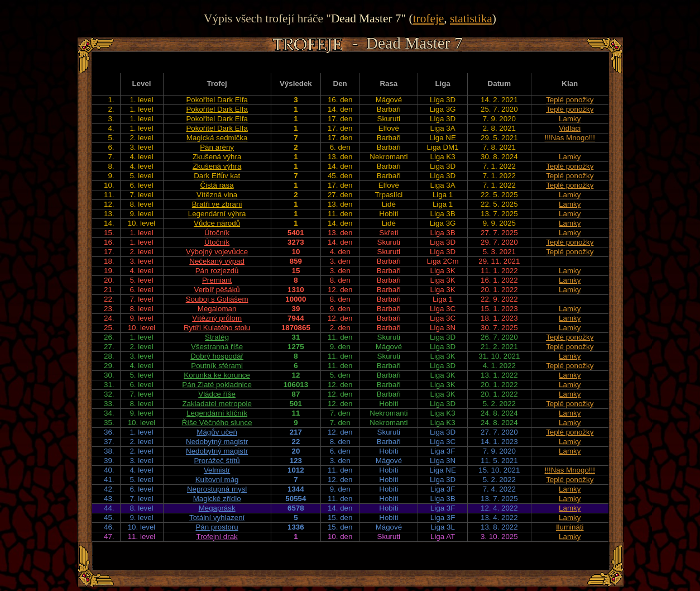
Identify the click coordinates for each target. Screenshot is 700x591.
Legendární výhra (217, 214)
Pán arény (217, 147)
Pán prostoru (217, 527)
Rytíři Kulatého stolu (217, 328)
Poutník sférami (217, 366)
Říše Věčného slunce (217, 423)
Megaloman (217, 309)
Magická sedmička (217, 138)
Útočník (217, 233)
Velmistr (217, 470)
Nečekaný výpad (217, 261)
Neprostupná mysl (217, 489)
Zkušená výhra (217, 157)
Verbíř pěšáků (217, 290)
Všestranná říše (217, 347)
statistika (471, 18)
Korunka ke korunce (217, 375)
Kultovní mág (217, 480)
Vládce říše (217, 394)
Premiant (217, 280)
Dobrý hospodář (217, 356)
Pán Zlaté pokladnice (217, 385)
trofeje (429, 18)
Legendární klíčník (217, 413)
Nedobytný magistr (217, 442)
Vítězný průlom (217, 318)
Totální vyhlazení (217, 518)
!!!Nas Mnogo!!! (570, 138)
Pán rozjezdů (217, 271)
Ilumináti (570, 527)
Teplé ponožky (570, 100)
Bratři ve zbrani (217, 204)
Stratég (217, 337)
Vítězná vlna (217, 195)
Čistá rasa (217, 185)
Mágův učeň (217, 432)
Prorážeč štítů (217, 461)
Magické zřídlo (217, 499)
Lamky (570, 119)
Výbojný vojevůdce (217, 252)
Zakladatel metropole (217, 404)
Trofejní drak (217, 537)
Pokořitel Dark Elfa (217, 100)
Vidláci (570, 128)
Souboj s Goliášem (217, 299)
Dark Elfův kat (217, 176)
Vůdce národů (217, 223)
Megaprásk (217, 508)
